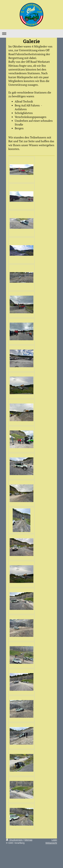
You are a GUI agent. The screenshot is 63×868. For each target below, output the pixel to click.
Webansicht (51, 843)
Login (54, 840)
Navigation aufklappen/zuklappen (31, 34)
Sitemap (28, 840)
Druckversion (14, 840)
